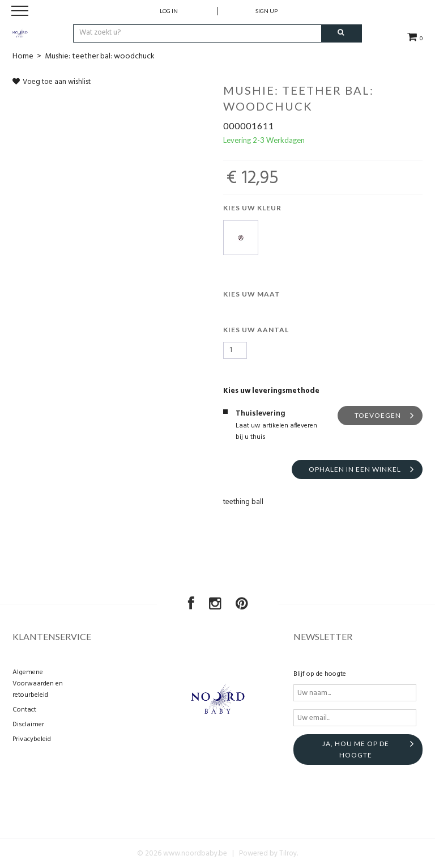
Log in (169, 11)
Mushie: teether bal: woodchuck (100, 56)
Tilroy (288, 854)
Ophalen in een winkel (355, 469)
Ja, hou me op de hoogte (356, 749)
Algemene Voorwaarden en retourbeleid (38, 684)
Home (23, 56)
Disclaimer (28, 725)
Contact (24, 710)
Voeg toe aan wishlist (52, 82)
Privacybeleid (32, 739)
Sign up (266, 11)
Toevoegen (378, 415)
